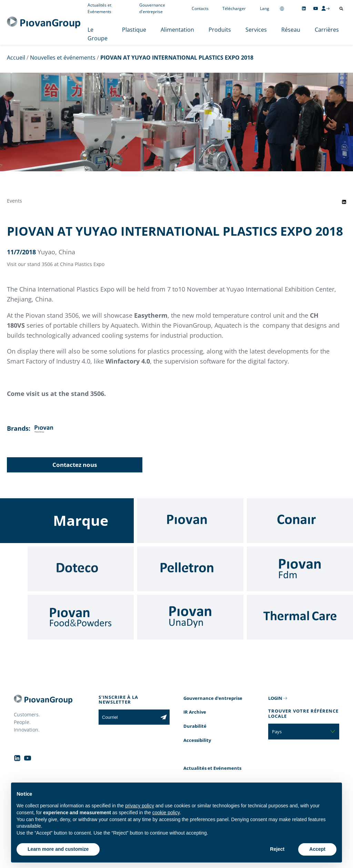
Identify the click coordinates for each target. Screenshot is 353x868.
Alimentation (177, 30)
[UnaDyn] (190, 617)
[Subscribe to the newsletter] (164, 717)
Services (256, 30)
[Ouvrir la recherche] (341, 9)
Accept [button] (317, 849)
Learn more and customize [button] (58, 849)
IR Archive (195, 712)
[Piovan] (190, 521)
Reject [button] (277, 849)
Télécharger (234, 8)
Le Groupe (98, 34)
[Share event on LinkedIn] (344, 202)
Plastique (134, 30)
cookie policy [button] (166, 813)
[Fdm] (300, 569)
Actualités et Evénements (212, 768)
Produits (220, 30)
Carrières (327, 30)
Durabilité (195, 726)
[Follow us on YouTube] (316, 8)
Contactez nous (75, 465)
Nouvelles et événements (63, 58)
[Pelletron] (190, 569)
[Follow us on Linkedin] (304, 8)
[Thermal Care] (300, 617)
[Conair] (300, 521)
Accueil (16, 58)
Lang (265, 8)
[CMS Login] (325, 8)
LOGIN (275, 698)
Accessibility (197, 740)
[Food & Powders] (81, 617)
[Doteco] (81, 569)
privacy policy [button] (140, 806)
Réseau (291, 30)
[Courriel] (128, 717)
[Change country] (282, 8)
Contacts (200, 8)
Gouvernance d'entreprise (213, 698)
